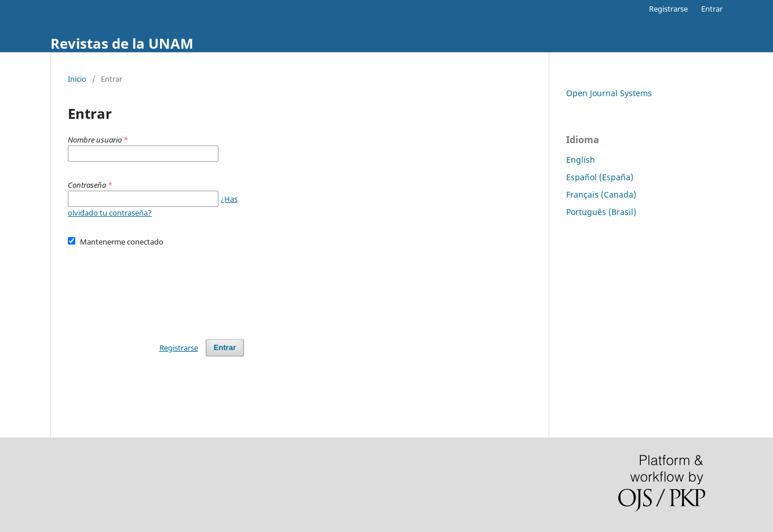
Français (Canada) (601, 194)
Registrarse (668, 9)
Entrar (712, 9)
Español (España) (600, 177)
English (581, 160)
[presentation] (156, 287)
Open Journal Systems (609, 93)
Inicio (77, 79)
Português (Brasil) (601, 212)
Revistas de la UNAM (122, 43)
